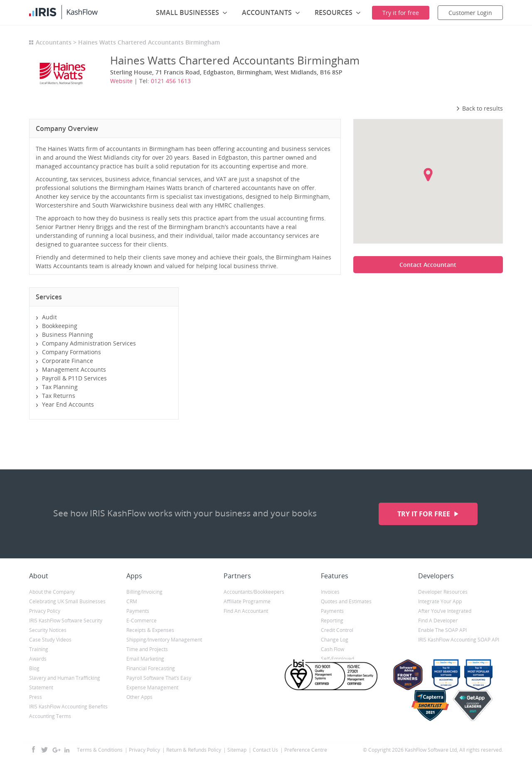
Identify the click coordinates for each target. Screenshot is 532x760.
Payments (138, 611)
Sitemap (237, 750)
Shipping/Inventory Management (164, 640)
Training (39, 649)
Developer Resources (443, 592)
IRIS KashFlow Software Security (66, 621)
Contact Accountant (428, 265)
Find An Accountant (246, 611)
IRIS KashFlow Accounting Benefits (68, 707)
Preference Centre (306, 750)
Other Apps (139, 697)
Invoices (330, 592)
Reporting (332, 621)
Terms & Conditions (100, 750)
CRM (132, 601)
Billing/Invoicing (144, 592)
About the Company (52, 592)
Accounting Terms (50, 716)
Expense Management (152, 687)
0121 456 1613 (171, 81)
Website (121, 81)
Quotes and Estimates (346, 601)
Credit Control (337, 630)
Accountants (54, 42)
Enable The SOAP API (442, 630)
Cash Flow (332, 649)
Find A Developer (438, 621)
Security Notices (48, 630)
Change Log (335, 640)
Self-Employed (337, 659)
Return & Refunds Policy (194, 750)
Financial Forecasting (151, 668)
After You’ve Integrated (445, 611)
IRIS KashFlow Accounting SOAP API (459, 640)
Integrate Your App (440, 601)
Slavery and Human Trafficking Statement (65, 683)
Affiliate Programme (247, 601)
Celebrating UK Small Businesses (67, 601)
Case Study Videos (50, 640)
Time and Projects (147, 649)
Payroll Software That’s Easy (159, 678)
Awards (38, 659)
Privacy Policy (45, 611)
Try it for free (425, 514)
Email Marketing (145, 659)
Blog (34, 668)
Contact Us (265, 750)
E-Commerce (142, 621)
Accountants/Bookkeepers (254, 592)
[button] (428, 175)
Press (36, 697)
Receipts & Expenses (150, 630)
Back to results (479, 108)
